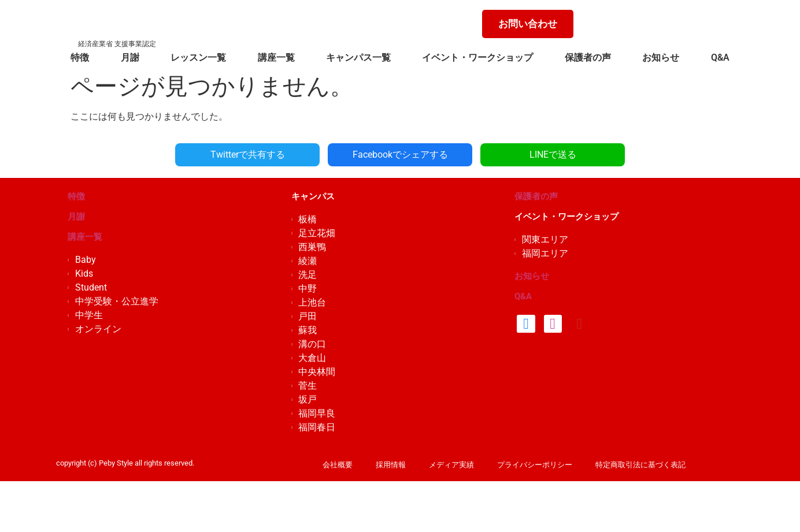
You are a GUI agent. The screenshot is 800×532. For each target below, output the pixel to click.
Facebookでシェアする (400, 155)
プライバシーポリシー (535, 465)
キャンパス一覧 (358, 57)
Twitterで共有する (248, 155)
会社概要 (338, 465)
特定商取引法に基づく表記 (640, 465)
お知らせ (661, 57)
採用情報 (391, 465)
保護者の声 (588, 57)
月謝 (130, 57)
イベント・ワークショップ (477, 57)
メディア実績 (451, 465)
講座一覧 (276, 57)
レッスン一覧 (198, 57)
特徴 (80, 57)
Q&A (720, 57)
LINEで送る (553, 155)
